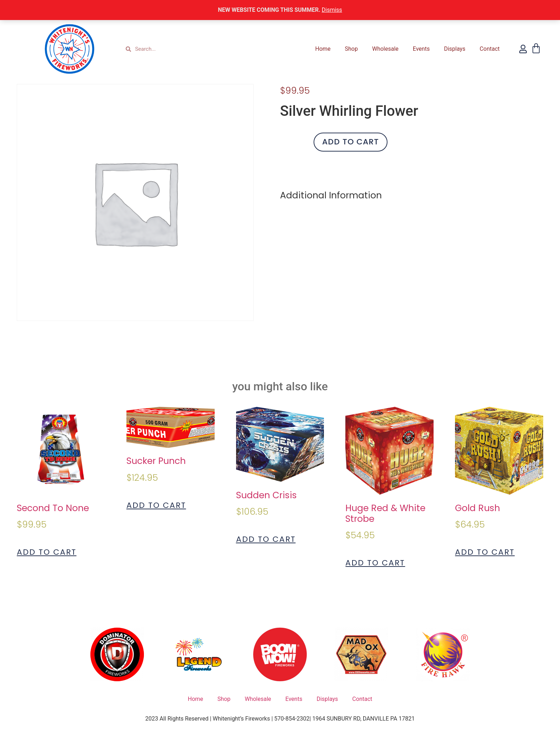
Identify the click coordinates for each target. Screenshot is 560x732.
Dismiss (332, 10)
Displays (455, 49)
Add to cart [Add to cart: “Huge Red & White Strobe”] (375, 563)
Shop (351, 49)
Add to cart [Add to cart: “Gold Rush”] (485, 552)
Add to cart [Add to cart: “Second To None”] (47, 552)
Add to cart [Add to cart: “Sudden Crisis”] (266, 539)
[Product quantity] (294, 142)
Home (323, 49)
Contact (490, 49)
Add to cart (351, 142)
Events (421, 49)
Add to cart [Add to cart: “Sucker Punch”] (156, 505)
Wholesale (385, 49)
